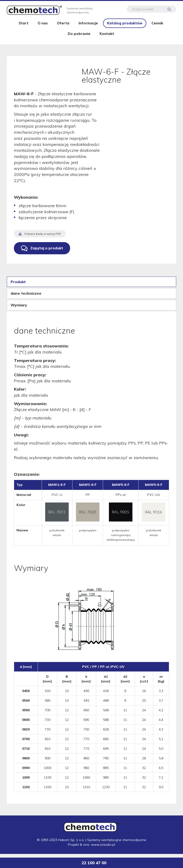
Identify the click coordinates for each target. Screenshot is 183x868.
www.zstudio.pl (103, 848)
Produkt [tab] (18, 285)
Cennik (157, 26)
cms (86, 848)
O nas (43, 26)
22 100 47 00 (94, 862)
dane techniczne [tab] (26, 297)
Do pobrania (79, 37)
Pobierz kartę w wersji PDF (43, 237)
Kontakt (107, 37)
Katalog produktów (125, 26)
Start (24, 26)
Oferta (63, 26)
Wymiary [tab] (19, 308)
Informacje (88, 26)
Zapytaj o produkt (47, 251)
